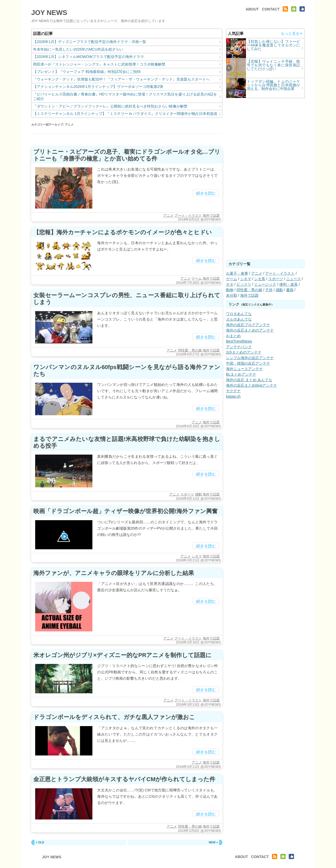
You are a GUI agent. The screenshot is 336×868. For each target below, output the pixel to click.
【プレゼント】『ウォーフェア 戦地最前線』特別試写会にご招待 (87, 72)
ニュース (293, 279)
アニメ (168, 215)
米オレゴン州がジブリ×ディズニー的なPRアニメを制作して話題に (122, 655)
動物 (230, 290)
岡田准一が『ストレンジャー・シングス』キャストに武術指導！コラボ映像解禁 (99, 64)
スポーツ (187, 494)
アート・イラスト (188, 215)
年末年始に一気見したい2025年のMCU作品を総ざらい (78, 49)
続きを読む (206, 193)
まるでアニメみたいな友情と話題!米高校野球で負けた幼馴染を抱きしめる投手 (127, 442)
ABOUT (252, 9)
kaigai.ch (233, 396)
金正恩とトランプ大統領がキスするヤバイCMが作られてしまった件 (124, 779)
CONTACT (271, 9)
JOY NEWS (49, 13)
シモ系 (260, 279)
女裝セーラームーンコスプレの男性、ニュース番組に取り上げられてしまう (127, 299)
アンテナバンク (239, 347)
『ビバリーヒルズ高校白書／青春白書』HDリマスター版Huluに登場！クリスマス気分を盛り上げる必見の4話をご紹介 (125, 97)
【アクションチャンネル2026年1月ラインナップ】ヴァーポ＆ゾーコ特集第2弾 (98, 87)
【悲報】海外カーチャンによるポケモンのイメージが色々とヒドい (123, 232)
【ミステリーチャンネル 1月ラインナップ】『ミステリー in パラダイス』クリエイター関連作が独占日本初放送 (125, 114)
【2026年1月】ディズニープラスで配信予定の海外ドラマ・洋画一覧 (90, 42)
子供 (269, 290)
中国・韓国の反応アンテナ (248, 363)
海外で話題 (211, 215)
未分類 (232, 295)
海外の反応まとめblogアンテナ (251, 385)
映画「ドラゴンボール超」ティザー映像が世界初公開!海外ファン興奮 (125, 511)
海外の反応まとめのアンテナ (250, 330)
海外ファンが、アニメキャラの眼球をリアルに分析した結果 (114, 573)
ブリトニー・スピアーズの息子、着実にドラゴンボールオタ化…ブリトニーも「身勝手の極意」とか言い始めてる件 (127, 155)
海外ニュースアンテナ (244, 369)
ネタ (230, 284)
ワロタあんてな (239, 314)
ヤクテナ (233, 391)
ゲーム (197, 278)
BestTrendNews (239, 341)
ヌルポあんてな (239, 319)
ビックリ (244, 284)
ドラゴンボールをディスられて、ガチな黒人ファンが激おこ (114, 717)
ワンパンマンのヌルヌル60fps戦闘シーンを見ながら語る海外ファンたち (127, 371)
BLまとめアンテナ (241, 374)
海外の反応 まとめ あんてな (249, 380)
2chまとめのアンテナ (244, 352)
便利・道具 (288, 284)
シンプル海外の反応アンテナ (250, 358)
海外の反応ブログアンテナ (248, 325)
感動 (198, 494)
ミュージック (265, 284)
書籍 (290, 290)
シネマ (197, 556)
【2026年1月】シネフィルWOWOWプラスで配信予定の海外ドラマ (88, 57)
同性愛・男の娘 (190, 350)
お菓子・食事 (237, 273)
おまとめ (233, 336)
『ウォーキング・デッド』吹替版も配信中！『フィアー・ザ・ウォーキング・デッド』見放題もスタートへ (121, 79)
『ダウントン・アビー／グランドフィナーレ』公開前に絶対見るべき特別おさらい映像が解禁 (110, 106)
